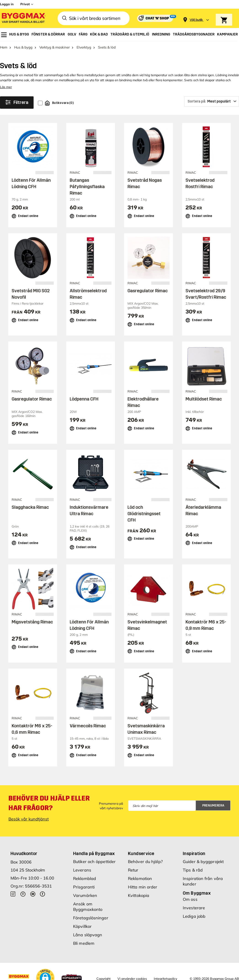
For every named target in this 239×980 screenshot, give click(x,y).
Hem (4, 47)
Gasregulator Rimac (148, 291)
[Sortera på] (212, 101)
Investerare (194, 908)
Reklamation (140, 878)
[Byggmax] (23, 18)
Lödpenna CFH (84, 399)
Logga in (7, 4)
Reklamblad (85, 878)
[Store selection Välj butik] (196, 20)
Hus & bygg (23, 47)
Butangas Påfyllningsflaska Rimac (87, 187)
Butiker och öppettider (94, 862)
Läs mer (6, 87)
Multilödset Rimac (204, 399)
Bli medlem (84, 943)
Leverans (82, 870)
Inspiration (194, 853)
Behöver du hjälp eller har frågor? (49, 803)
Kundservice (141, 853)
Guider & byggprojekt (203, 862)
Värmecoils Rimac (88, 726)
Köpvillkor (82, 926)
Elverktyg (84, 47)
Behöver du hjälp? (145, 862)
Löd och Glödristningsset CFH (144, 514)
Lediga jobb (194, 916)
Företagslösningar (91, 918)
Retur (133, 870)
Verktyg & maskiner (54, 47)
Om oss (190, 899)
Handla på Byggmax (94, 853)
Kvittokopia (139, 895)
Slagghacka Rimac (30, 507)
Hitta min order (143, 887)
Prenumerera (213, 805)
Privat (25, 4)
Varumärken (85, 895)
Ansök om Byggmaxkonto (88, 907)
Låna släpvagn (88, 935)
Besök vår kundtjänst (29, 819)
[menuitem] (4, 35)
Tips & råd (193, 870)
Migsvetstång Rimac (32, 622)
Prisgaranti (84, 887)
